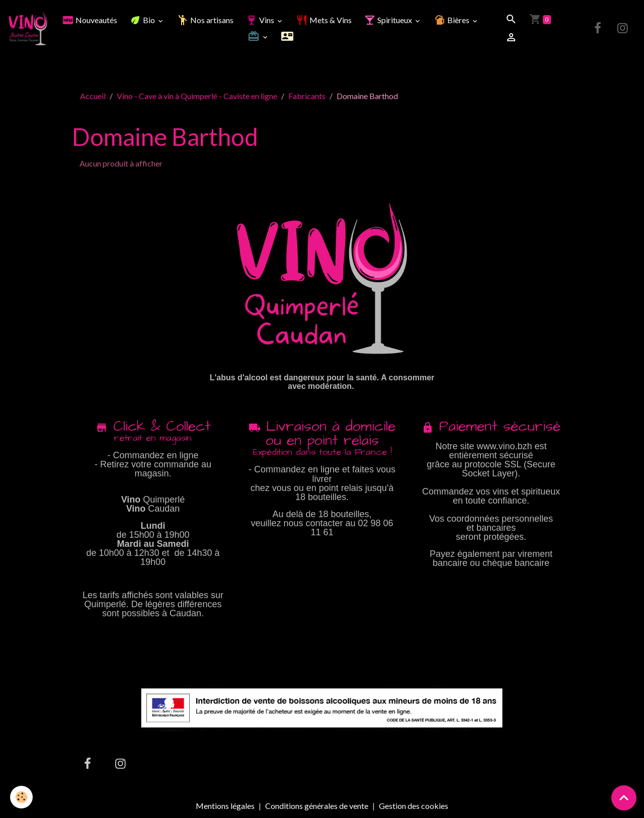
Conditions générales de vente (317, 806)
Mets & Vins (324, 20)
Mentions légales (225, 806)
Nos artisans (205, 20)
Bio (143, 20)
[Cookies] (21, 797)
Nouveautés (90, 20)
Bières (452, 20)
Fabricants (307, 96)
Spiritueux (389, 20)
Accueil (93, 96)
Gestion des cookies (414, 806)
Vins (261, 20)
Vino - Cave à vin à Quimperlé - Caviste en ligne (197, 96)
